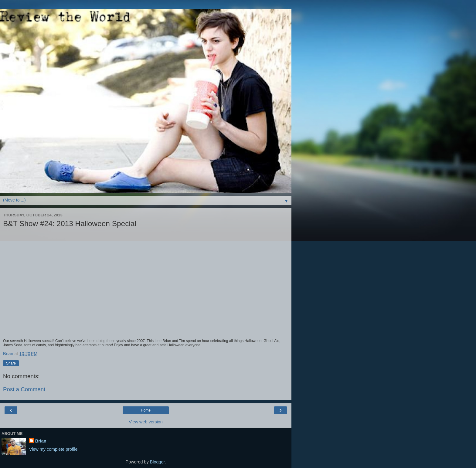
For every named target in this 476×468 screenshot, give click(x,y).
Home (146, 410)
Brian (41, 441)
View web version (146, 422)
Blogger (157, 462)
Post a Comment (24, 389)
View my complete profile (53, 449)
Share (11, 363)
